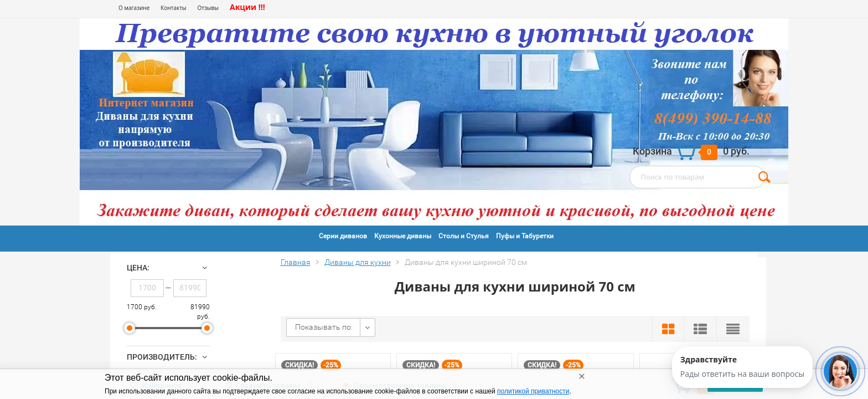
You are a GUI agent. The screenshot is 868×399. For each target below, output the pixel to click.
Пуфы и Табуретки (525, 236)
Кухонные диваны (403, 236)
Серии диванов (343, 236)
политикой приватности (533, 391)
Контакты (173, 8)
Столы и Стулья (464, 236)
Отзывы (208, 8)
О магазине (134, 8)
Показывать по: (324, 327)
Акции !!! (247, 7)
